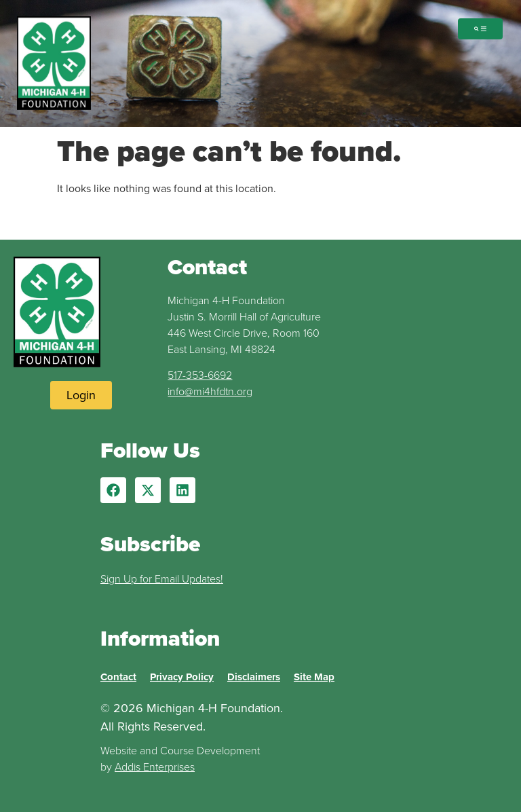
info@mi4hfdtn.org (210, 391)
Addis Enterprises (155, 767)
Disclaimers (254, 677)
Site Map (314, 677)
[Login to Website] (81, 395)
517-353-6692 (200, 375)
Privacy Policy (182, 677)
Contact (118, 677)
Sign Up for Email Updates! (162, 579)
